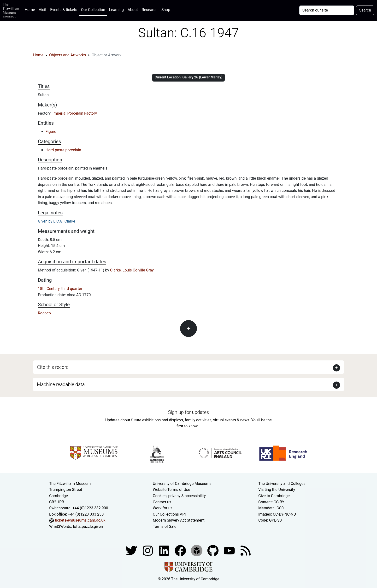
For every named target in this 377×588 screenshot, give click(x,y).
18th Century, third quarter (60, 289)
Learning (116, 10)
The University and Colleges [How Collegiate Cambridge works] (282, 484)
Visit (43, 10)
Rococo (44, 313)
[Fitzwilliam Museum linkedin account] (181, 550)
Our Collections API (169, 514)
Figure (51, 132)
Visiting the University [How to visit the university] (277, 490)
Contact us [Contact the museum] (162, 502)
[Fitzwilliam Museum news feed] (246, 550)
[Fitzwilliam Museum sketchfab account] (197, 550)
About (133, 10)
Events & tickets (64, 10)
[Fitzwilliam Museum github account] (213, 550)
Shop (166, 10)
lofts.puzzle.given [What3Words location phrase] (88, 526)
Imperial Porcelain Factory (75, 113)
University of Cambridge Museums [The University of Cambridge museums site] (182, 484)
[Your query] (327, 10)
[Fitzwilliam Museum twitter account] (132, 550)
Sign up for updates (188, 412)
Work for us (163, 508)
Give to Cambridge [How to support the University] (274, 496)
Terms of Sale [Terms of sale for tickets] (165, 526)
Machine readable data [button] (61, 384)
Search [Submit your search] (365, 10)
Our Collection (93, 10)
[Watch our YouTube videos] (230, 550)
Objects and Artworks (68, 55)
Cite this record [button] (53, 367)
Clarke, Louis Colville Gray (132, 270)
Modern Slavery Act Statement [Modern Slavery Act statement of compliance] (179, 520)
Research (150, 10)
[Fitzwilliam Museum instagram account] (148, 550)
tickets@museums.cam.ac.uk (80, 520)
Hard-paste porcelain (63, 150)
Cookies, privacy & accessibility (179, 496)
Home (31, 9)
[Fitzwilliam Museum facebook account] (165, 550)
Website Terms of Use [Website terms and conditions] (171, 490)
